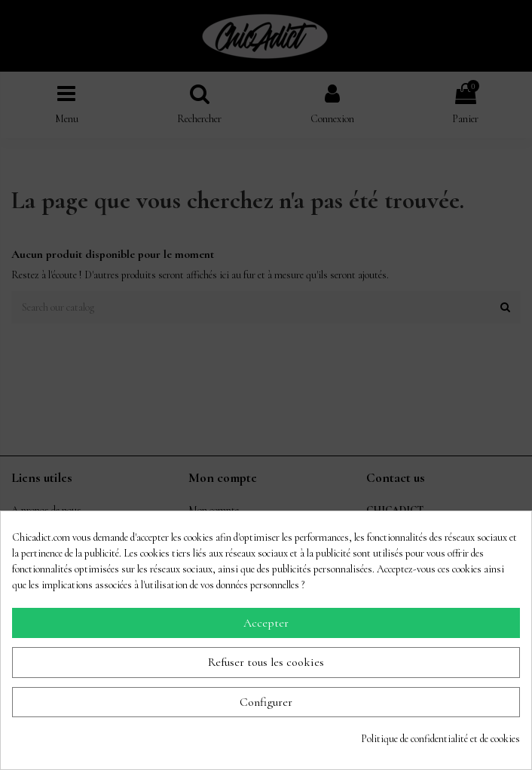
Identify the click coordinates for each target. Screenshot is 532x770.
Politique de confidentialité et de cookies (440, 739)
